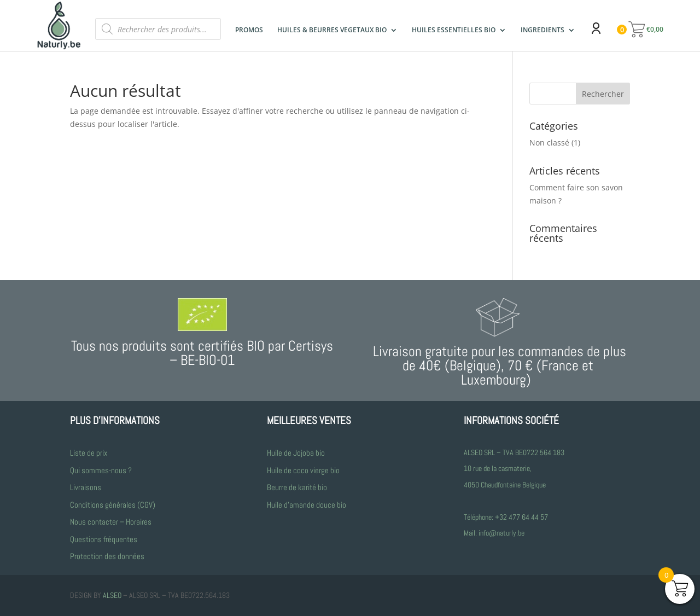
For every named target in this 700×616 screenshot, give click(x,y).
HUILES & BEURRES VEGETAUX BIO (332, 31)
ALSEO (112, 595)
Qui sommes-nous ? (101, 470)
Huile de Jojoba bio (296, 453)
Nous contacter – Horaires (111, 522)
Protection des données (107, 556)
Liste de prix (89, 453)
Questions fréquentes (104, 539)
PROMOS (249, 31)
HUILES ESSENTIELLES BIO (454, 30)
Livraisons (86, 487)
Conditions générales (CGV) (113, 505)
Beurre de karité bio (297, 487)
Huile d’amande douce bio (307, 505)
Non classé (549, 143)
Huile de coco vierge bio (304, 470)
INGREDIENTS (542, 31)
